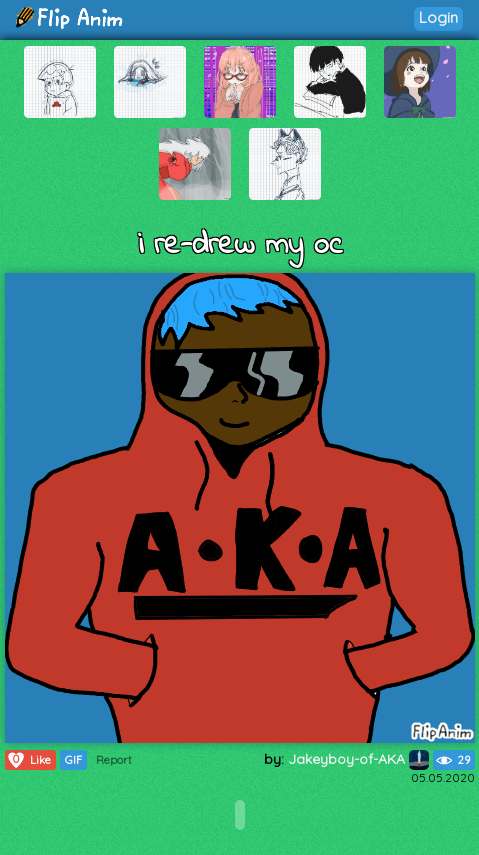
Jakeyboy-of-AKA (358, 759)
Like (28, 760)
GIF (73, 760)
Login (438, 17)
